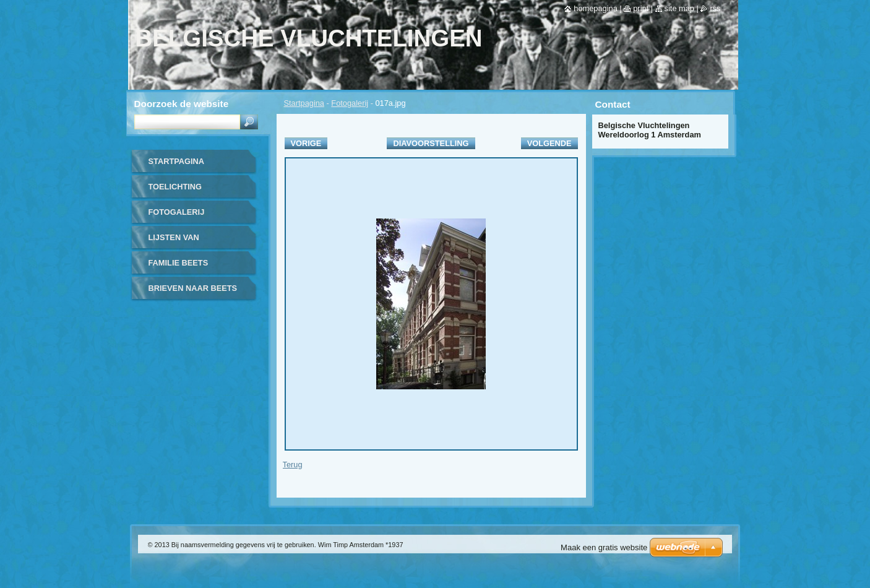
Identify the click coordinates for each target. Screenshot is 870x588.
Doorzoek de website (182, 104)
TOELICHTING (175, 187)
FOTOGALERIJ (177, 212)
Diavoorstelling (431, 143)
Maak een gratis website (604, 547)
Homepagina (595, 8)
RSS (715, 8)
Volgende (549, 143)
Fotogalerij (350, 103)
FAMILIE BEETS (179, 263)
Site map (679, 8)
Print (641, 8)
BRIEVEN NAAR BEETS (193, 288)
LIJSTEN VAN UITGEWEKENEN (181, 242)
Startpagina (304, 103)
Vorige (306, 143)
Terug (293, 465)
